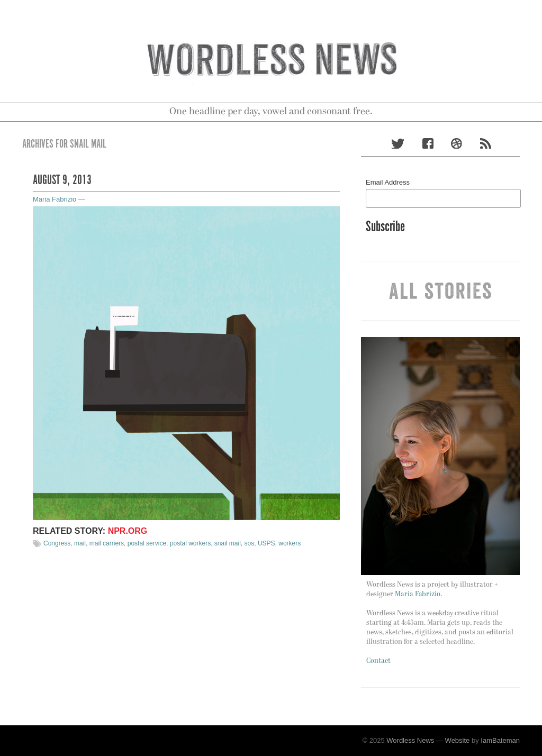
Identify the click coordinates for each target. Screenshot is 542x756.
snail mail (228, 543)
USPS (267, 543)
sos (250, 543)
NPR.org (128, 531)
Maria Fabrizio (55, 199)
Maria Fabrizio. (418, 594)
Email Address (388, 182)
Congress (57, 543)
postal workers (190, 543)
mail (80, 543)
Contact (378, 661)
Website (458, 740)
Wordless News (410, 740)
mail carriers (107, 543)
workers (290, 543)
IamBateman (500, 740)
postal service (147, 543)
